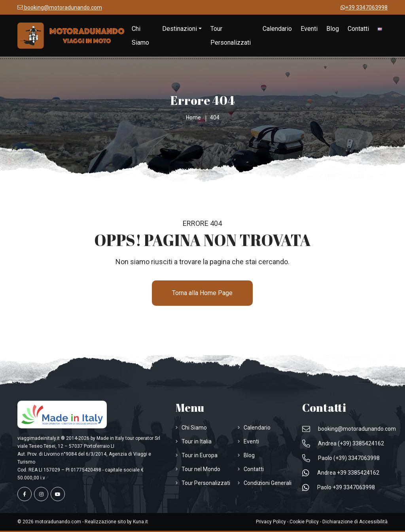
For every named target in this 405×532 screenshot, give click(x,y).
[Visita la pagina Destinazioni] (182, 29)
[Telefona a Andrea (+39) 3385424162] (343, 443)
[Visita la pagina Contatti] (358, 29)
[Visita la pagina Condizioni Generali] (265, 483)
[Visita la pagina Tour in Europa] (197, 455)
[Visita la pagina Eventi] (309, 29)
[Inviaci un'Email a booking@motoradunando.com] (60, 8)
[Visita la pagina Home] (73, 36)
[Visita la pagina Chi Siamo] (143, 36)
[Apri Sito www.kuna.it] (140, 522)
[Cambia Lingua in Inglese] (380, 29)
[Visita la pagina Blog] (333, 29)
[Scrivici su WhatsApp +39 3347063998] (364, 8)
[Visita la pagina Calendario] (277, 29)
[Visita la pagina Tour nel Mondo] (198, 469)
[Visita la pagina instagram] (41, 494)
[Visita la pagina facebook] (25, 494)
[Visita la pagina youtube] (58, 494)
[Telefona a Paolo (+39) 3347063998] (341, 458)
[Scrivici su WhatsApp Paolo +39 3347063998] (339, 487)
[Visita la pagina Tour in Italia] (194, 441)
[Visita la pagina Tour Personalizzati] (232, 36)
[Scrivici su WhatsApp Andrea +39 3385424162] (341, 473)
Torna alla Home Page (202, 293)
